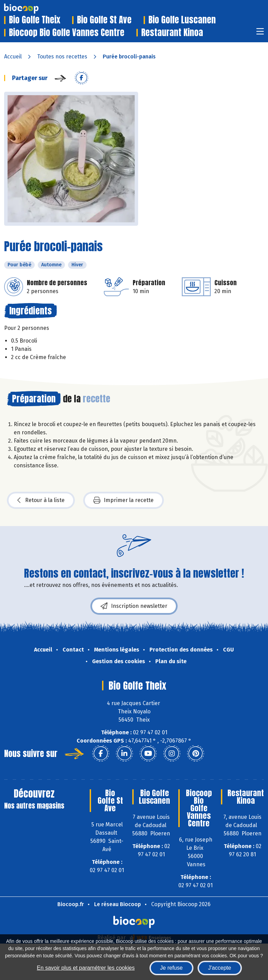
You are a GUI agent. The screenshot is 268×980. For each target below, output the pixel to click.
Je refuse (171, 968)
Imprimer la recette (124, 500)
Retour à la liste (41, 500)
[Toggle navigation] (260, 34)
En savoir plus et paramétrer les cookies (86, 968)
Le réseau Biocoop (118, 904)
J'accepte (220, 968)
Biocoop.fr (71, 904)
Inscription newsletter (134, 606)
